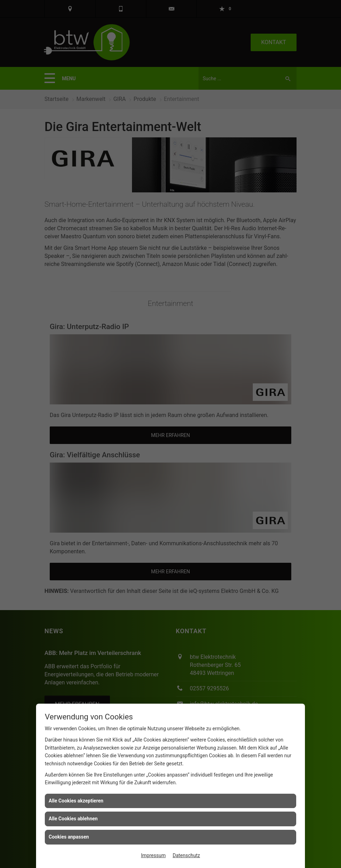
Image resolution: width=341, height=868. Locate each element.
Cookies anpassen (69, 837)
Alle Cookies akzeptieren (76, 801)
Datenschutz (186, 855)
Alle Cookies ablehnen (73, 819)
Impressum (153, 855)
